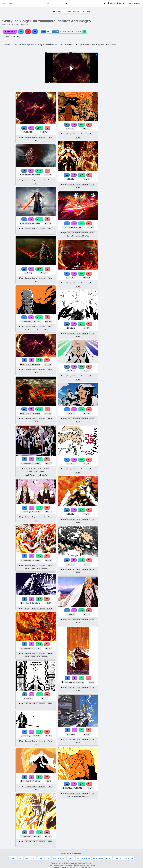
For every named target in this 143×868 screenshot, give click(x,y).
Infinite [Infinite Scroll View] (56, 32)
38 (39, 171)
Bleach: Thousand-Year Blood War (36, 330)
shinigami (41, 45)
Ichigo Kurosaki (51, 45)
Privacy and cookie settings (124, 858)
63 (39, 128)
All (6, 37)
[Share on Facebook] (35, 32)
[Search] (66, 3)
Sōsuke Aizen (111, 45)
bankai (34, 45)
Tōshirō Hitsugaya (75, 45)
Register (137, 3)
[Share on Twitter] (21, 32)
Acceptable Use (59, 858)
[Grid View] (44, 32)
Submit (111, 3)
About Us (13, 858)
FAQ (21, 858)
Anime (61, 12)
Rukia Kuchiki (63, 45)
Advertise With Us (83, 858)
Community (122, 3)
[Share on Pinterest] (28, 32)
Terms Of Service (44, 858)
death (22, 45)
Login (130, 3)
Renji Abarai (100, 45)
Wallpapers (15, 37)
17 (39, 219)
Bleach (16, 45)
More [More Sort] (78, 32)
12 (39, 317)
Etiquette (71, 858)
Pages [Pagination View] (63, 32)
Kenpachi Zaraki (89, 45)
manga (27, 45)
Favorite (10, 32)
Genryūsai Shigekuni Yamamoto (78, 12)
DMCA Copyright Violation (102, 858)
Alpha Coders (7, 3)
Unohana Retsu (33, 472)
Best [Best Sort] (71, 32)
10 (39, 409)
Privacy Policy (30, 858)
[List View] (49, 32)
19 (39, 269)
